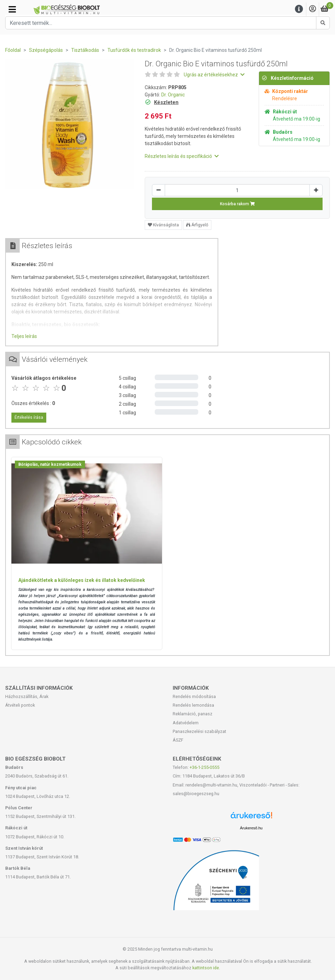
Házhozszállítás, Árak (27, 696)
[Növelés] (316, 190)
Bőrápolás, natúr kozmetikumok (50, 464)
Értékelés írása (29, 417)
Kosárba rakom (237, 204)
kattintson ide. (206, 968)
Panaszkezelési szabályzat (199, 731)
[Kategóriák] (12, 9)
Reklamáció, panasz (193, 714)
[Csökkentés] (159, 190)
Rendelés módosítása (194, 696)
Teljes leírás (24, 336)
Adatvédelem (186, 723)
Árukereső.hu (251, 828)
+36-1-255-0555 (204, 767)
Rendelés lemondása (193, 705)
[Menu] (299, 9)
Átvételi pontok (20, 705)
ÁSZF (178, 740)
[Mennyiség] (237, 190)
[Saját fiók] (313, 9)
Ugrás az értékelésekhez (214, 75)
